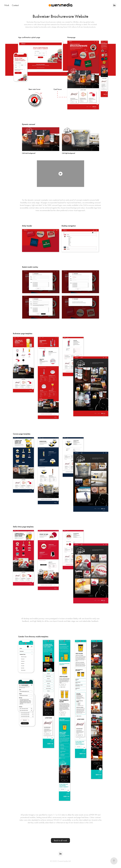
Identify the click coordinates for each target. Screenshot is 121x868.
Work (7, 5)
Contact (15, 5)
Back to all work (60, 840)
